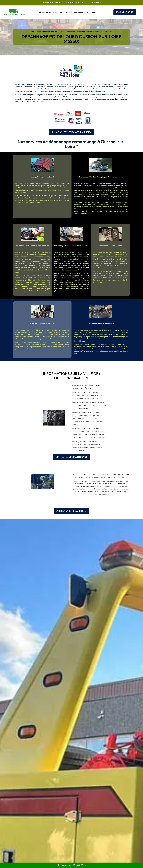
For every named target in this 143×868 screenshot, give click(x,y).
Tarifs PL (68, 12)
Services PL (79, 12)
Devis (94, 12)
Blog (88, 12)
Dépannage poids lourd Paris (51, 12)
